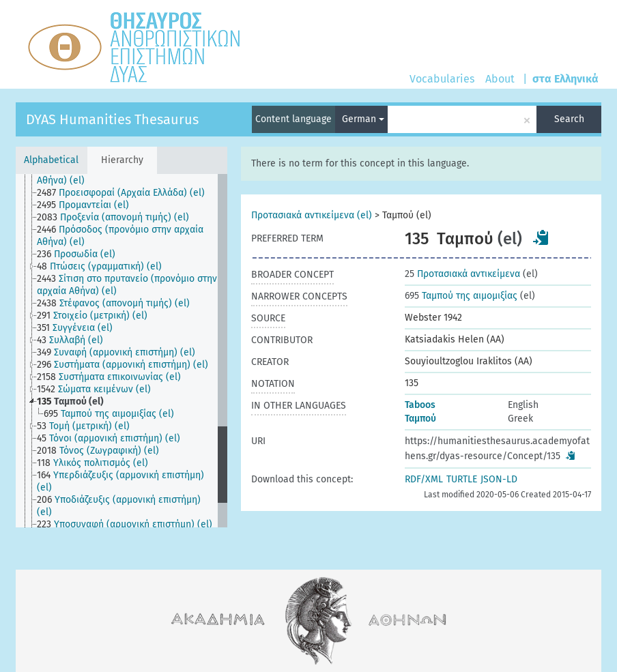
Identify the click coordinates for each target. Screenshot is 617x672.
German (363, 119)
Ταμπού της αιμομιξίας (461, 296)
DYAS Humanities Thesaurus (112, 119)
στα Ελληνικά (565, 79)
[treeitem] (133, 175)
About (500, 79)
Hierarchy (122, 160)
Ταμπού (420, 419)
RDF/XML (424, 479)
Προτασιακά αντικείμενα (462, 274)
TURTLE (462, 479)
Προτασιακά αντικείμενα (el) (312, 215)
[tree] (121, 351)
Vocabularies (442, 79)
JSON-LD (499, 479)
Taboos (420, 405)
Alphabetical (51, 160)
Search (569, 119)
